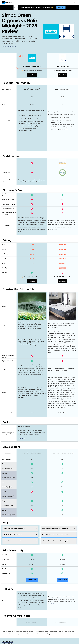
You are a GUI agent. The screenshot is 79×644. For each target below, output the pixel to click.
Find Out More (32, 580)
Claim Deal (61, 7)
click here (51, 604)
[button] (75, 2)
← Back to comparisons (9, 47)
